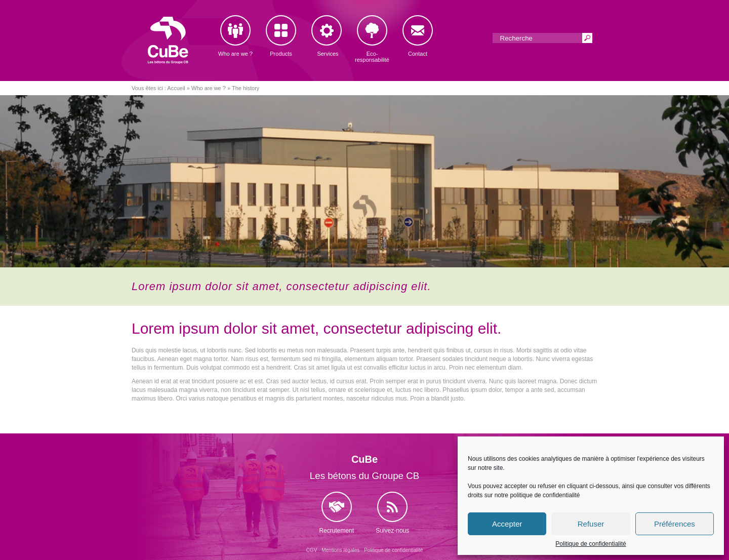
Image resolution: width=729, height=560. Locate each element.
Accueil (176, 88)
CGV (312, 550)
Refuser (591, 524)
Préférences (675, 524)
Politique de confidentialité (591, 544)
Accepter (507, 524)
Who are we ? (209, 88)
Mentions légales (340, 550)
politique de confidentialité (545, 495)
